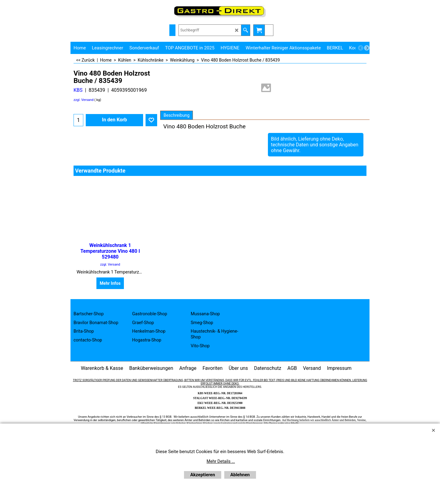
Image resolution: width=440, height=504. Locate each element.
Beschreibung (177, 115)
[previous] (361, 48)
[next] (367, 48)
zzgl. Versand (84, 100)
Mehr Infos (110, 283)
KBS (78, 90)
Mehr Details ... (221, 461)
